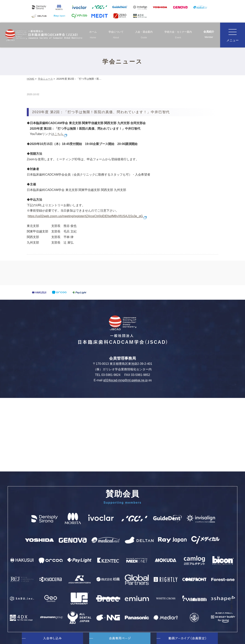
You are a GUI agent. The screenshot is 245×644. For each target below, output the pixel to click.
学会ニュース (45, 79)
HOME (31, 79)
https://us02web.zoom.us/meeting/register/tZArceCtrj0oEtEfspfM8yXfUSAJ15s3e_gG (87, 216)
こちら (61, 134)
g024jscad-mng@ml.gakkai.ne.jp (127, 380)
